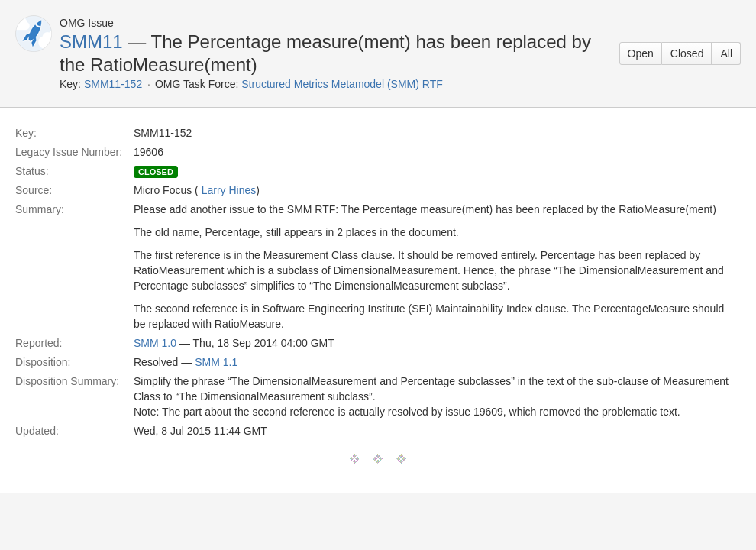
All (726, 53)
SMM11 (91, 42)
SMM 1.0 (155, 343)
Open (641, 53)
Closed (687, 53)
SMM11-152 (113, 84)
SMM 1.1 (216, 362)
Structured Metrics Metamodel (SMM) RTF (342, 84)
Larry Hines (229, 190)
